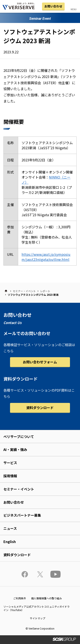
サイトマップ (38, 618)
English (10, 542)
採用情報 (10, 476)
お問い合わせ (53, 6)
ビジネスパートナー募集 (22, 515)
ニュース (10, 528)
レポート (45, 291)
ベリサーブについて (19, 436)
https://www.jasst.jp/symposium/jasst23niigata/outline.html (46, 257)
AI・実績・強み (15, 449)
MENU (74, 9)
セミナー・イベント (24, 291)
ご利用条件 (20, 598)
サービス (10, 463)
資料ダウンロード (40, 408)
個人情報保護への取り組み (47, 598)
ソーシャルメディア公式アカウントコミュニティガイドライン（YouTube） (36, 608)
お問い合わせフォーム (40, 362)
